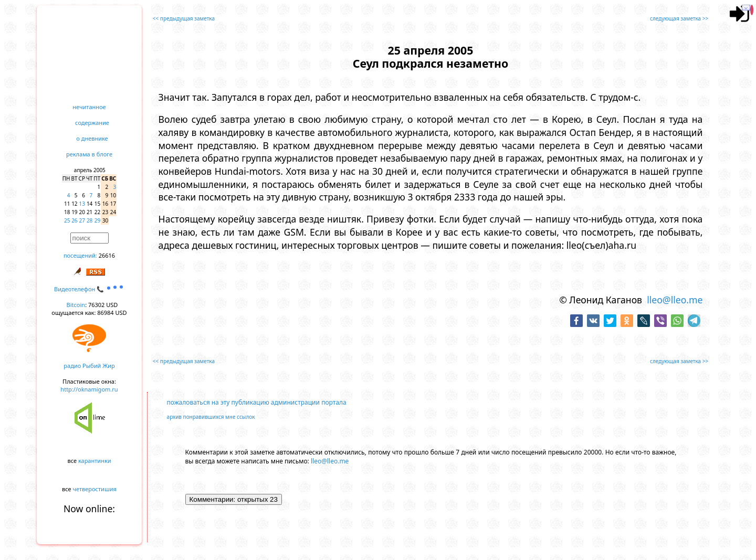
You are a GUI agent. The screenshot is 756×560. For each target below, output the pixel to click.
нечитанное (89, 107)
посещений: (80, 255)
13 (82, 204)
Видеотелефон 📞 (89, 289)
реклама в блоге (89, 154)
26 (74, 220)
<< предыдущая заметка (184, 18)
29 (97, 220)
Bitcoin (76, 305)
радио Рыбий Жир (89, 366)
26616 (107, 255)
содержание (92, 123)
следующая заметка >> (679, 18)
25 (67, 220)
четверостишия (95, 489)
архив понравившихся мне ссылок (211, 417)
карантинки (95, 461)
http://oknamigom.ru (89, 389)
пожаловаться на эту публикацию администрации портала (257, 402)
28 (90, 220)
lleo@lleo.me (675, 300)
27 (82, 220)
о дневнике (92, 138)
